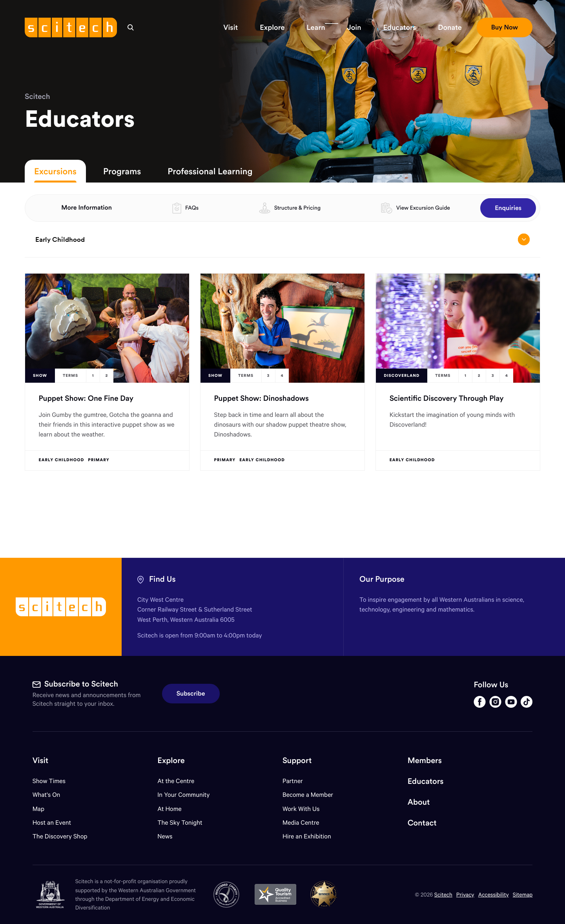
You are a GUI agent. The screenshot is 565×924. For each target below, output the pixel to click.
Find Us (162, 579)
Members (425, 761)
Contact (422, 823)
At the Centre (176, 781)
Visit (41, 761)
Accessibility (494, 894)
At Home (169, 809)
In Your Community (183, 795)
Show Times (49, 781)
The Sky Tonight (180, 823)
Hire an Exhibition (307, 836)
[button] (231, 27)
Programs (122, 171)
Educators (426, 781)
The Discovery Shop (60, 836)
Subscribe (191, 694)
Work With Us (301, 809)
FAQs (192, 208)
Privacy (465, 894)
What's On (46, 795)
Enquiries (508, 208)
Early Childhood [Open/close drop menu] (282, 239)
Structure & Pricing (297, 208)
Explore (171, 761)
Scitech (37, 97)
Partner (293, 781)
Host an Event (52, 823)
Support (297, 761)
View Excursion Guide (423, 208)
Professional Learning (210, 171)
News (165, 836)
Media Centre (301, 823)
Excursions (55, 171)
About (419, 802)
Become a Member (308, 795)
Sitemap (523, 894)
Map (43, 809)
